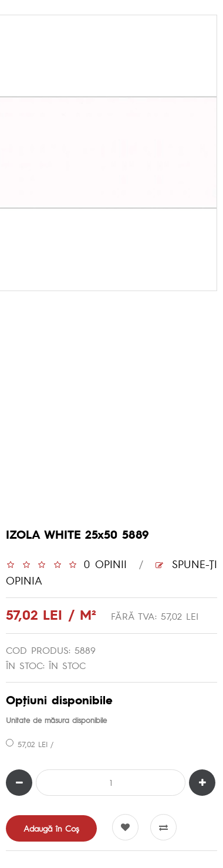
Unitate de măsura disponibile (56, 720)
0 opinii (106, 564)
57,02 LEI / (30, 744)
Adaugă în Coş (51, 828)
